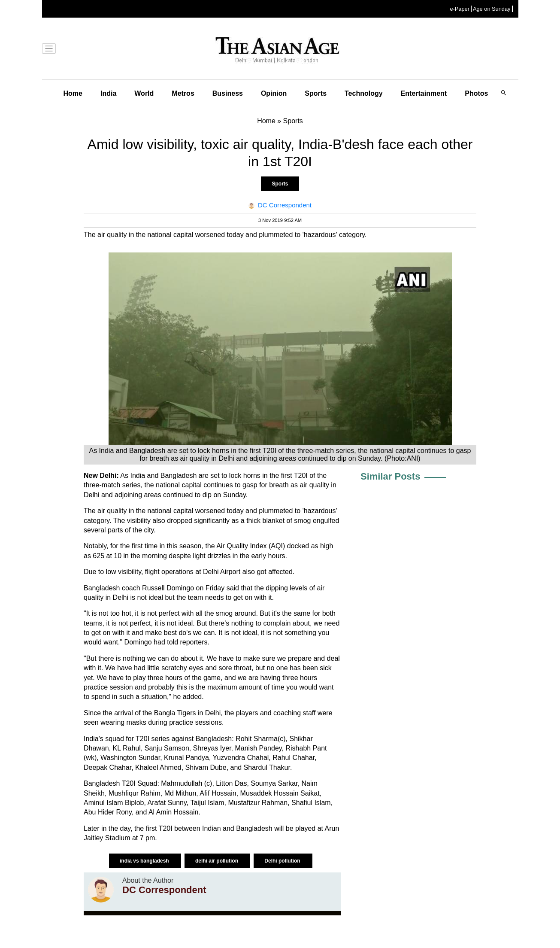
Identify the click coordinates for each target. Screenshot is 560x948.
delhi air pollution (217, 861)
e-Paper (460, 9)
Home (73, 93)
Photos (476, 93)
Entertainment (424, 93)
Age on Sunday (492, 9)
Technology (364, 93)
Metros (183, 93)
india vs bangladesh (145, 861)
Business (228, 93)
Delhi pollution (283, 861)
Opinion (274, 93)
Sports (316, 93)
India (108, 93)
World (144, 93)
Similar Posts (390, 476)
